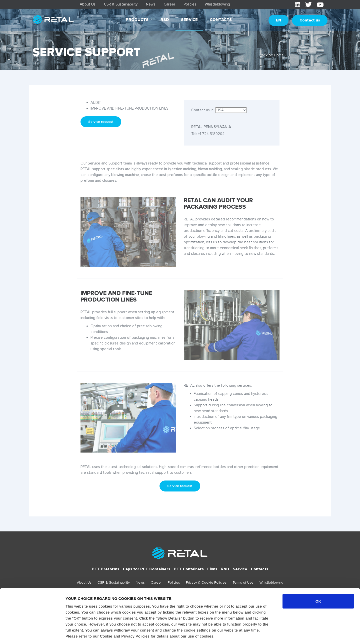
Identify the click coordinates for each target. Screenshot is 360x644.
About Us (88, 4)
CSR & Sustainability (121, 4)
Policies (190, 4)
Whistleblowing (217, 4)
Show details (262, 634)
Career (169, 4)
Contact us (310, 20)
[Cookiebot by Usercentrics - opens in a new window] (32, 634)
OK (318, 579)
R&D (165, 20)
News (151, 4)
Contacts (221, 20)
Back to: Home (272, 55)
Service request (101, 122)
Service (189, 20)
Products (137, 20)
